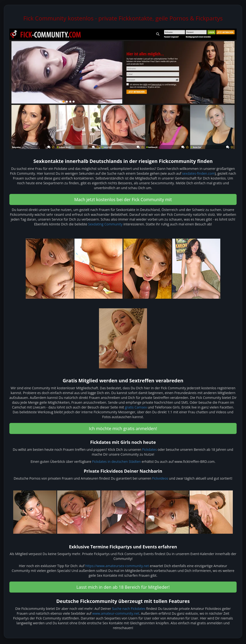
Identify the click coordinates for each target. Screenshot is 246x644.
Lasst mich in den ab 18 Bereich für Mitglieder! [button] (123, 587)
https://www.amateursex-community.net (117, 566)
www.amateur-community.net (116, 613)
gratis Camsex (136, 407)
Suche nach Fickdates (129, 609)
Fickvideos (160, 478)
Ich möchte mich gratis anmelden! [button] (123, 428)
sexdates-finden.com (198, 173)
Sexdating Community (105, 224)
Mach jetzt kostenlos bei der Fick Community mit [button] (123, 199)
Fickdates (150, 449)
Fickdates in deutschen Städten (117, 461)
